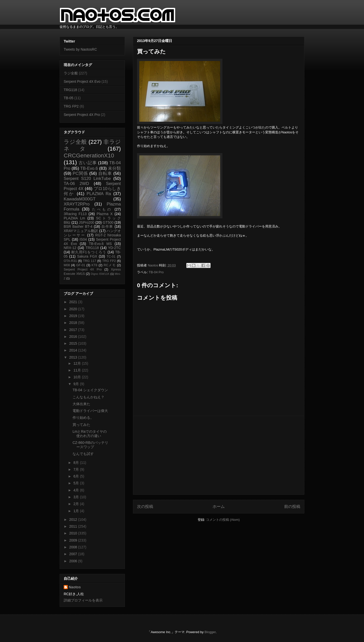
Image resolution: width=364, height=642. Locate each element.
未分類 (114, 168)
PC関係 (80, 173)
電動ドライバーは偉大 (90, 411)
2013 (74, 357)
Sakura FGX (87, 256)
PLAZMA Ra (99, 194)
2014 (74, 350)
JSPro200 (87, 222)
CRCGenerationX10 (89, 156)
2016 (74, 337)
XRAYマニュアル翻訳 (81, 231)
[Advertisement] (219, 455)
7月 (77, 469)
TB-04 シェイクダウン (90, 390)
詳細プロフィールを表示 (83, 600)
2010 (74, 533)
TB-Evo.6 (89, 168)
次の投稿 (145, 506)
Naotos (75, 587)
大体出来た (81, 404)
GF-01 (81, 265)
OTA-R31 (70, 261)
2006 (74, 561)
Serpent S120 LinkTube (87, 179)
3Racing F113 (75, 214)
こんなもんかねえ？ (88, 397)
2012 (74, 520)
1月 (77, 511)
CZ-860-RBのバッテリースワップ (90, 445)
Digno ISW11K (100, 274)
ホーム (219, 506)
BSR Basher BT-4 (78, 226)
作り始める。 (83, 418)
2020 (74, 309)
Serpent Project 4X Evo (82, 81)
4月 (77, 490)
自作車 (107, 226)
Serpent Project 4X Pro (82, 115)
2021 (74, 302)
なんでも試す (83, 454)
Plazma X (105, 214)
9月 (77, 384)
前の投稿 (292, 506)
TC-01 (111, 257)
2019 (74, 316)
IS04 (83, 239)
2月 (77, 504)
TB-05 (69, 98)
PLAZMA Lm (74, 218)
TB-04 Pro (156, 272)
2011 (74, 526)
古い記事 (88, 163)
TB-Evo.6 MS (100, 244)
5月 (77, 483)
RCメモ (110, 265)
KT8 (94, 265)
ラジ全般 (71, 73)
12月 (77, 363)
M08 (67, 265)
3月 (77, 497)
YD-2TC (114, 248)
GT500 (108, 222)
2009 (74, 540)
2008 (74, 547)
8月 (77, 463)
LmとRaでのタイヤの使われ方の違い (90, 434)
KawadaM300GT (80, 199)
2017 (74, 330)
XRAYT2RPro (77, 204)
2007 (74, 554)
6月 (77, 476)
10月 (77, 377)
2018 (74, 323)
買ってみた (81, 425)
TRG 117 (89, 261)
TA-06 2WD (76, 184)
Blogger (210, 632)
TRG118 (70, 90)
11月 (77, 370)
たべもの (102, 209)
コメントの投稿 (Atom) (223, 520)
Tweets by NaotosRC (80, 49)
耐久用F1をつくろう (89, 252)
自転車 (105, 173)
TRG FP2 (71, 106)
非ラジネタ (92, 145)
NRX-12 (70, 248)
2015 (74, 343)
